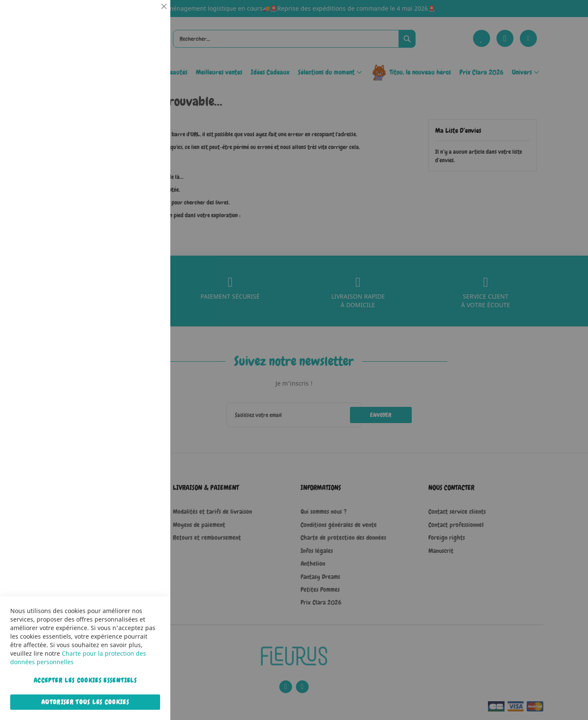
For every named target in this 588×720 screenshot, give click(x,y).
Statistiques (147, 116)
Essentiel (147, 17)
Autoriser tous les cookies (85, 702)
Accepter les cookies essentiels (85, 680)
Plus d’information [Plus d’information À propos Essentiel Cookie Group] (138, 79)
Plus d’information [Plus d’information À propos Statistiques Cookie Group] (138, 178)
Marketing (147, 215)
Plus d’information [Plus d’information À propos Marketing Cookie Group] (138, 268)
